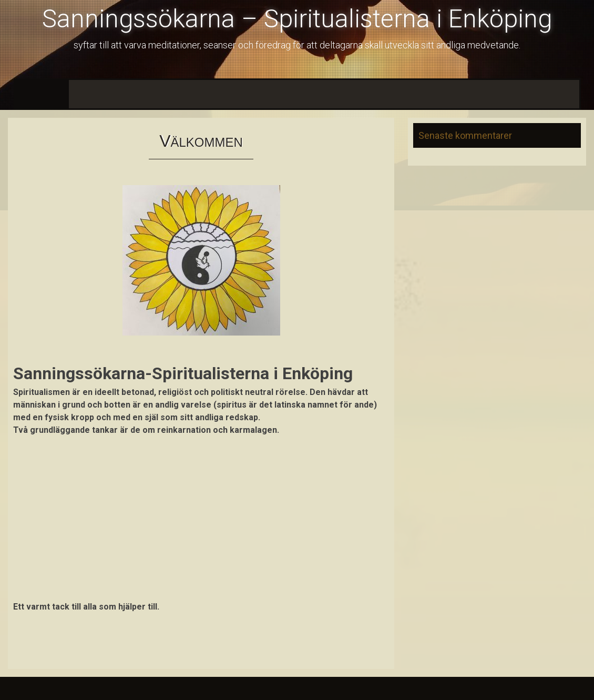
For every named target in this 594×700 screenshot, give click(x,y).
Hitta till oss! (515, 94)
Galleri (562, 94)
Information (393, 94)
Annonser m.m (452, 94)
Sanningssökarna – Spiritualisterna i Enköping (297, 19)
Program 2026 (185, 94)
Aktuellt (132, 94)
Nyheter (91, 94)
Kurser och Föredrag (322, 94)
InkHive (122, 688)
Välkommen (42, 94)
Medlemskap (248, 94)
